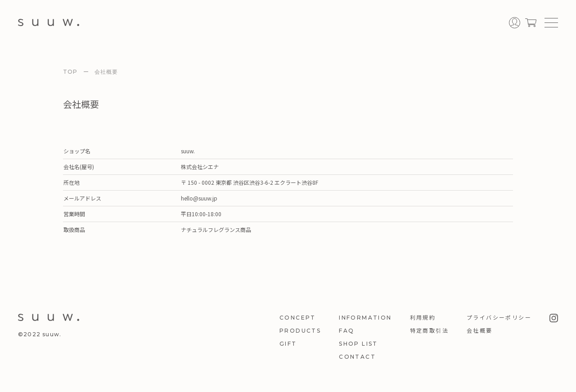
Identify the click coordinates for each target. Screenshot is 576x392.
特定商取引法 (429, 331)
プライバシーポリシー (499, 318)
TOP (70, 72)
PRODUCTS (300, 331)
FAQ (346, 331)
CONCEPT (298, 318)
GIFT (288, 344)
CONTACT (357, 357)
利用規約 (423, 318)
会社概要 (480, 331)
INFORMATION (365, 318)
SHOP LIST (358, 344)
